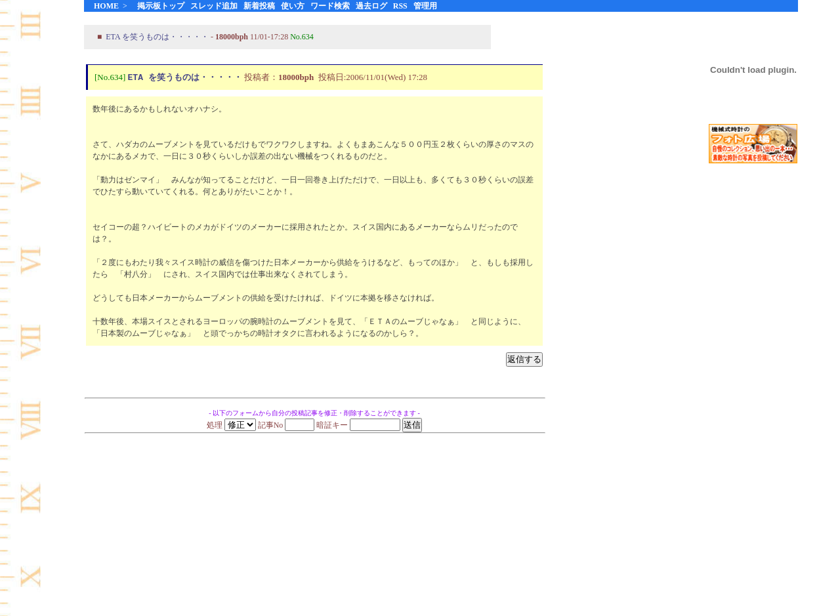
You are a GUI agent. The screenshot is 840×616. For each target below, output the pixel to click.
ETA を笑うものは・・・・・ (157, 37)
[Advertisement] (753, 380)
